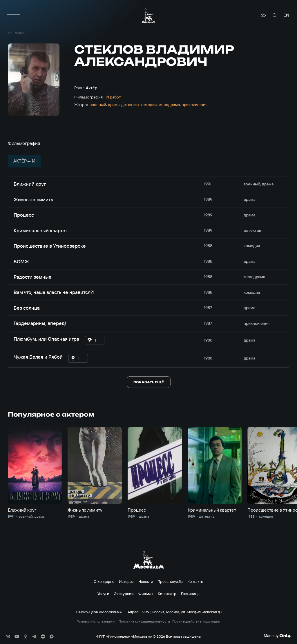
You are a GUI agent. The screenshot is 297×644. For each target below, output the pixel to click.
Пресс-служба (170, 581)
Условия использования (97, 621)
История (126, 581)
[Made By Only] (277, 636)
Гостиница (190, 594)
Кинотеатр (167, 594)
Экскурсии (124, 594)
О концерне (104, 581)
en (286, 15)
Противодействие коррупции (196, 621)
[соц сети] (8, 636)
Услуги (103, 594)
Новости (146, 581)
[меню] (14, 15)
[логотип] (148, 15)
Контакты (195, 581)
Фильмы (146, 594)
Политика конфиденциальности (144, 621)
